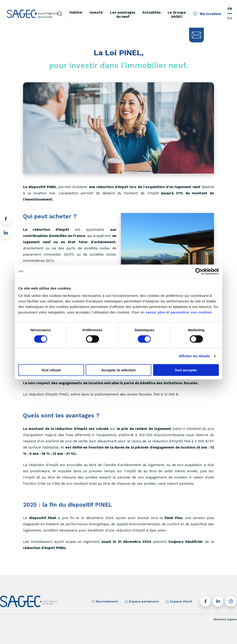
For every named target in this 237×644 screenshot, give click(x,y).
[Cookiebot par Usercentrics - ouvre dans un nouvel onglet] (199, 272)
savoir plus (156, 312)
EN (230, 18)
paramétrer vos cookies (191, 312)
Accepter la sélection (118, 370)
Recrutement (105, 601)
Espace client (179, 601)
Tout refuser (51, 370)
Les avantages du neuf (123, 15)
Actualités (152, 12)
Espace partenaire (142, 601)
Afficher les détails (194, 356)
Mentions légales (225, 619)
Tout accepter (186, 370)
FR (230, 9)
